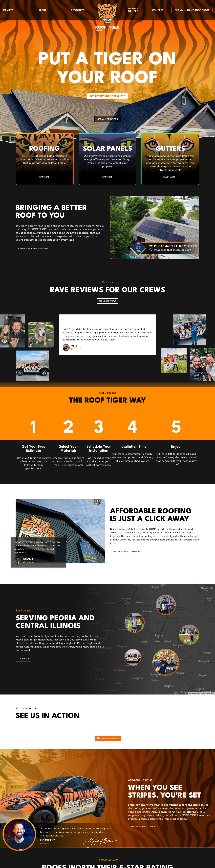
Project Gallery (133, 10)
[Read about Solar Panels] (108, 159)
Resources (78, 10)
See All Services (108, 119)
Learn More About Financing (127, 552)
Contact (158, 10)
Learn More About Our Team (144, 827)
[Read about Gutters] (170, 159)
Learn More (43, 177)
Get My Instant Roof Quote (192, 10)
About (42, 10)
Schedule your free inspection (33, 249)
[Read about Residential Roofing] (45, 159)
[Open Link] (23, 659)
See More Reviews (108, 301)
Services (8, 10)
